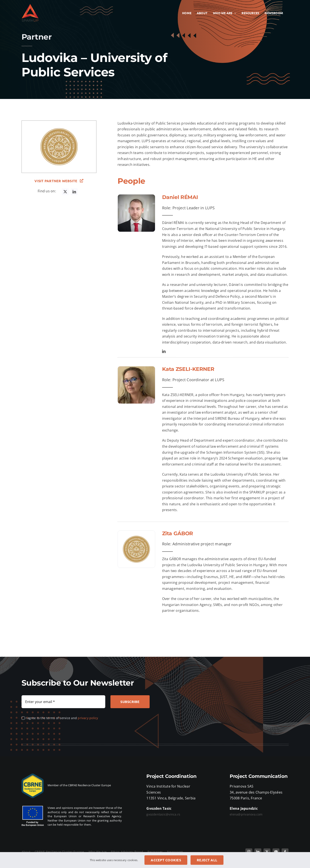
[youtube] (276, 852)
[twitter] (65, 192)
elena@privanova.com (246, 814)
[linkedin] (74, 192)
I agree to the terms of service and (62, 718)
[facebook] (285, 852)
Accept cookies (166, 860)
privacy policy (88, 718)
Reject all (207, 860)
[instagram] (249, 852)
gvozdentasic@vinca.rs (163, 814)
